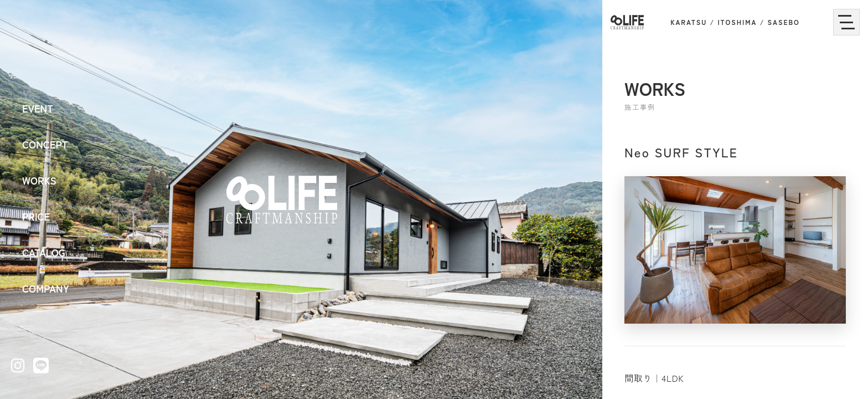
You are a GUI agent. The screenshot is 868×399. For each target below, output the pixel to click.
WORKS (39, 180)
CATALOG (44, 252)
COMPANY (46, 288)
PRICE (36, 216)
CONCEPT (45, 144)
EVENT (38, 108)
